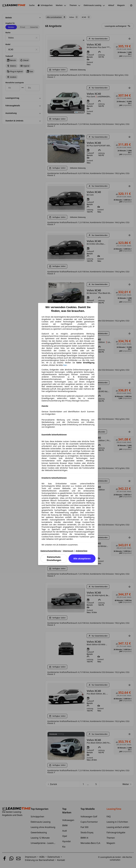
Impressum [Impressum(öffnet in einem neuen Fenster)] (68, 551)
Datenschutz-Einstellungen (54, 559)
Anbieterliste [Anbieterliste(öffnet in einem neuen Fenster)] (82, 551)
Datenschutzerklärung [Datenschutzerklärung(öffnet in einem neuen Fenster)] (51, 551)
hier (65, 365)
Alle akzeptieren (82, 559)
